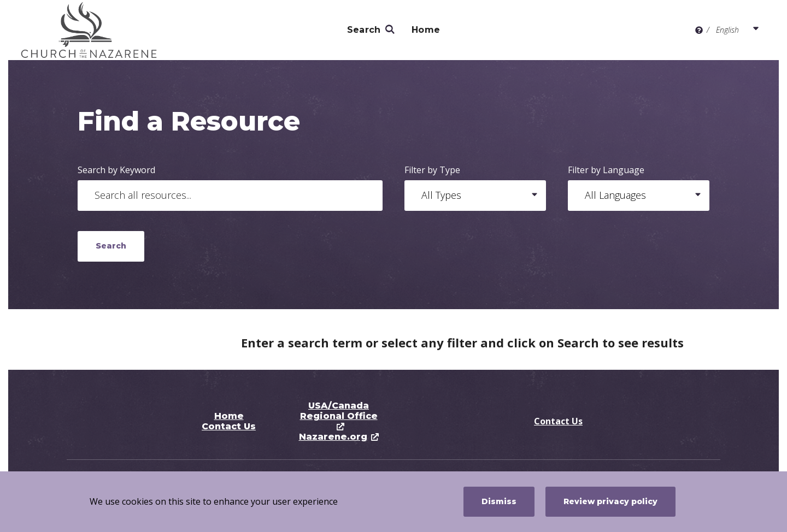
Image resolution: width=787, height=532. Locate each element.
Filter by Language (606, 170)
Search (364, 30)
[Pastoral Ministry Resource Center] (99, 30)
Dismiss (499, 501)
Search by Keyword (116, 170)
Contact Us (229, 426)
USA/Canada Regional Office (339, 411)
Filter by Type (432, 170)
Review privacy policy (610, 501)
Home (426, 30)
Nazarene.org (333, 437)
